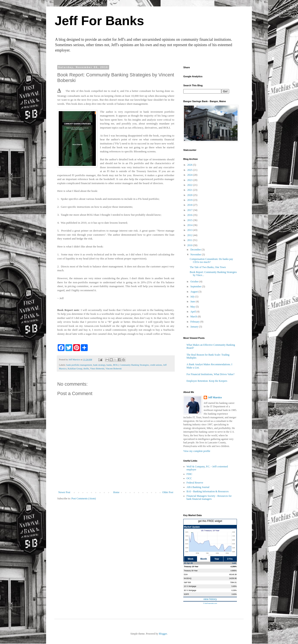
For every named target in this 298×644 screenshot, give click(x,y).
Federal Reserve (195, 483)
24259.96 (233, 578)
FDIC (189, 474)
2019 (190, 200)
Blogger (163, 634)
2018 (190, 205)
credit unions (156, 365)
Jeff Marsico (215, 397)
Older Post (168, 492)
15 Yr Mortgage (190, 586)
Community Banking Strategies (134, 365)
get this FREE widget (210, 521)
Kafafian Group (75, 368)
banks (109, 365)
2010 (190, 245)
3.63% (234, 594)
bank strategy (99, 365)
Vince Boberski (97, 368)
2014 (190, 225)
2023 (190, 180)
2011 (190, 240)
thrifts (86, 368)
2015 (190, 220)
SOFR (186, 594)
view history (210, 599)
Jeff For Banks (99, 21)
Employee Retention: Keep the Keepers (207, 381)
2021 (190, 190)
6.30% (234, 590)
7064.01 (233, 582)
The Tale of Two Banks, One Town (208, 267)
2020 (190, 195)
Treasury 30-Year (191, 571)
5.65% (234, 586)
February (195, 322)
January (195, 327)
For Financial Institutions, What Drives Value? (211, 374)
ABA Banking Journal (198, 487)
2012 (190, 235)
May (193, 307)
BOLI (116, 365)
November (196, 255)
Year (217, 559)
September (196, 286)
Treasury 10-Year (191, 567)
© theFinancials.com (210, 603)
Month (204, 559)
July (193, 297)
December (196, 250)
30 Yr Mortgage (190, 590)
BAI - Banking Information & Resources (208, 491)
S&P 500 (187, 582)
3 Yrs (230, 559)
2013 (190, 230)
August (194, 292)
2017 (190, 210)
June (193, 302)
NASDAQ (188, 578)
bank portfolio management (79, 365)
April (193, 312)
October (195, 282)
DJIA (186, 574)
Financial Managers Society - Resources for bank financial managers (209, 497)
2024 (190, 175)
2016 (190, 215)
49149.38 (233, 574)
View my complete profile (197, 451)
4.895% (233, 571)
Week (190, 559)
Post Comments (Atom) (84, 499)
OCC (189, 478)
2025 (190, 170)
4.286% (233, 567)
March (194, 317)
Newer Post (64, 492)
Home (116, 492)
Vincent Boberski (114, 368)
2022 (190, 185)
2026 (190, 165)
